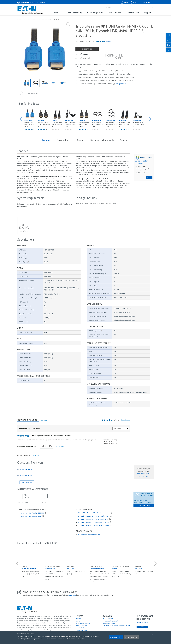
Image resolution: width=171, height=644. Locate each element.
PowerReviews (44, 420)
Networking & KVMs (95, 13)
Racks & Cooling (115, 13)
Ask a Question (27, 482)
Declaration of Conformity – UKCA (31, 516)
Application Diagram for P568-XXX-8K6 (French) (93, 525)
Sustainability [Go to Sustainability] (80, 628)
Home (19, 19)
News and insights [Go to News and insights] (81, 630)
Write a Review (125, 420)
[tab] (74, 470)
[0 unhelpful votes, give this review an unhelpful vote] (50, 446)
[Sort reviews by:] (121, 429)
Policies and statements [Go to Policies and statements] (111, 621)
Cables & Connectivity (73, 13)
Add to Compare (82, 54)
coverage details (120, 84)
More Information (131, 637)
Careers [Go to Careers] (78, 621)
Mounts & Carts (133, 13)
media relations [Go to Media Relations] (108, 619)
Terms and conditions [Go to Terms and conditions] (110, 623)
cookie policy (80, 639)
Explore (149, 178)
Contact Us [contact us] (142, 627)
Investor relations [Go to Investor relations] (81, 626)
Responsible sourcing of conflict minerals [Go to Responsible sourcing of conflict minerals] (116, 626)
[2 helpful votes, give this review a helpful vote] (43, 446)
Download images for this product (89, 535)
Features (46, 140)
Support (147, 13)
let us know (72, 595)
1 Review (109, 41)
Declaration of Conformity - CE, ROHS (32, 513)
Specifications (63, 140)
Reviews (80, 140)
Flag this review (59, 446)
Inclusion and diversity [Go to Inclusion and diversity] (83, 623)
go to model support (145, 505)
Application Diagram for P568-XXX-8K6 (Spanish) (94, 522)
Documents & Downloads (102, 140)
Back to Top (35, 455)
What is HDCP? (25, 476)
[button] (21, 119)
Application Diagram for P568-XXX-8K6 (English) (93, 519)
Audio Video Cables (43, 19)
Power (57, 13)
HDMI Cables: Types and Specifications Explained (94, 513)
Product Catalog (29, 19)
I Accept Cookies (116, 637)
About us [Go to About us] (78, 619)
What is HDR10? (26, 470)
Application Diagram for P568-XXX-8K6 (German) (94, 516)
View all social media (143, 622)
